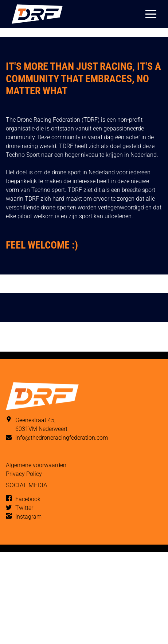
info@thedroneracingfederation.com (62, 438)
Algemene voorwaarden (36, 465)
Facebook (28, 499)
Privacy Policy (24, 474)
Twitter (24, 508)
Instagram (28, 517)
